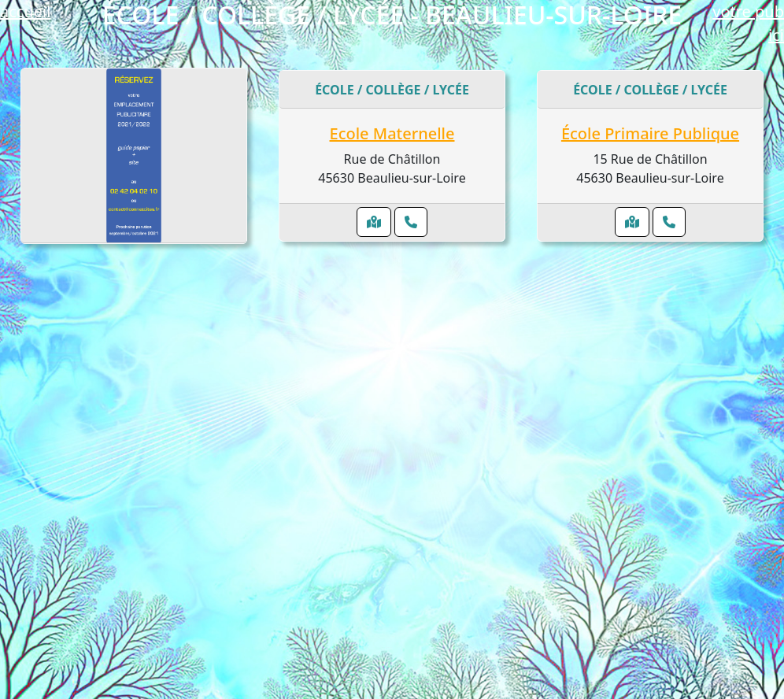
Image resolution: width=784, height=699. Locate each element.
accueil (25, 11)
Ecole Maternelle (392, 133)
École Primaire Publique (650, 133)
